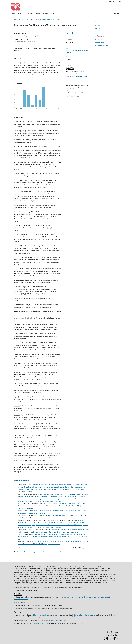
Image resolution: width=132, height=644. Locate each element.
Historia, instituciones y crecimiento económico (49, 511)
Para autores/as (100, 42)
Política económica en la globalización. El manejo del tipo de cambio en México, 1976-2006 (59, 541)
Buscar (31, 13)
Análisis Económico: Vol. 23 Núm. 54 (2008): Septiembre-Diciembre (39, 544)
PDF (70, 33)
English (98, 25)
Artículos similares (21, 481)
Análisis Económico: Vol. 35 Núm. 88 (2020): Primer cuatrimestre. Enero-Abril (55, 532)
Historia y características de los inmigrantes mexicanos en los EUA (56, 499)
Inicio (13, 13)
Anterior (18, 548)
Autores (54, 13)
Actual (38, 13)
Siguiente (85, 548)
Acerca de (21, 13)
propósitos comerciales (59, 620)
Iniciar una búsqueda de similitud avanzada (38, 552)
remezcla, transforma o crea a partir (37, 623)
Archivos (45, 13)
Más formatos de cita (73, 97)
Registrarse (112, 1)
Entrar (119, 1)
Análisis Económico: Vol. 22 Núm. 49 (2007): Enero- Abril (69, 496)
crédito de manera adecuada (41, 615)
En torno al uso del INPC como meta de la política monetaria (55, 515)
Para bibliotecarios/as (102, 45)
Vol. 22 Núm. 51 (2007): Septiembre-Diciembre (39, 20)
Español (98, 28)
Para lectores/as (100, 39)
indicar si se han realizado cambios (83, 615)
